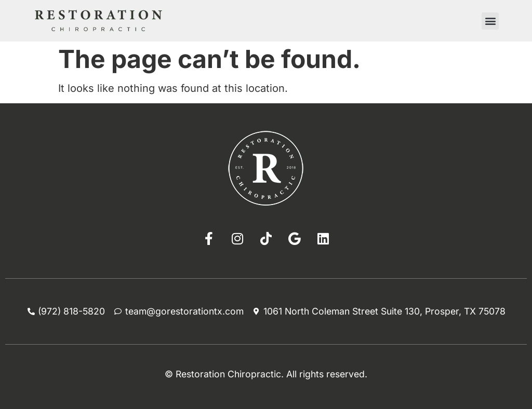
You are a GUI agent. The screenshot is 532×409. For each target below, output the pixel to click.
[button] (490, 21)
